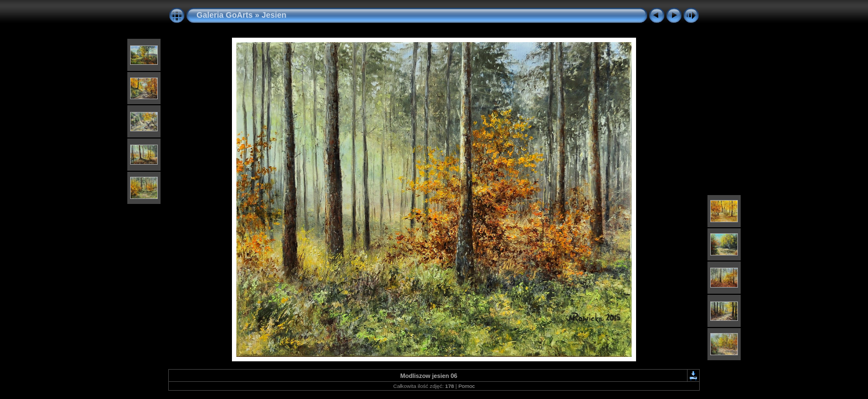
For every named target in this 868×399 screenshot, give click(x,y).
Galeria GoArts (225, 15)
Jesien (274, 15)
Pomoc (467, 386)
